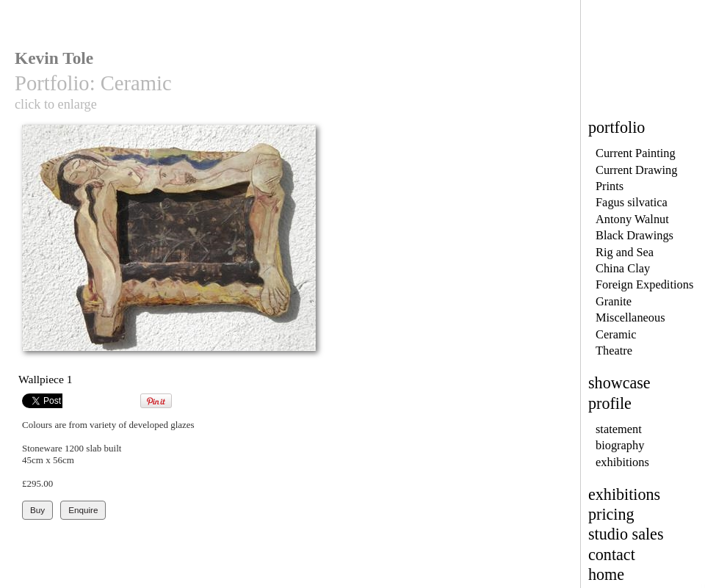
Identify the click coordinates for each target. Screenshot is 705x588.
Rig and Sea (625, 252)
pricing (611, 514)
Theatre (614, 351)
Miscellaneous (630, 317)
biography (620, 445)
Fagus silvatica (632, 202)
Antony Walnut (632, 219)
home (606, 574)
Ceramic (616, 334)
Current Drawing (636, 170)
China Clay (623, 268)
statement (619, 429)
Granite (614, 301)
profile (610, 403)
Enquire (83, 510)
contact (612, 555)
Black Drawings (634, 235)
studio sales (626, 534)
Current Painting (636, 153)
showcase (619, 383)
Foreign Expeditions (644, 284)
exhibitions (622, 462)
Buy (37, 510)
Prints (610, 186)
